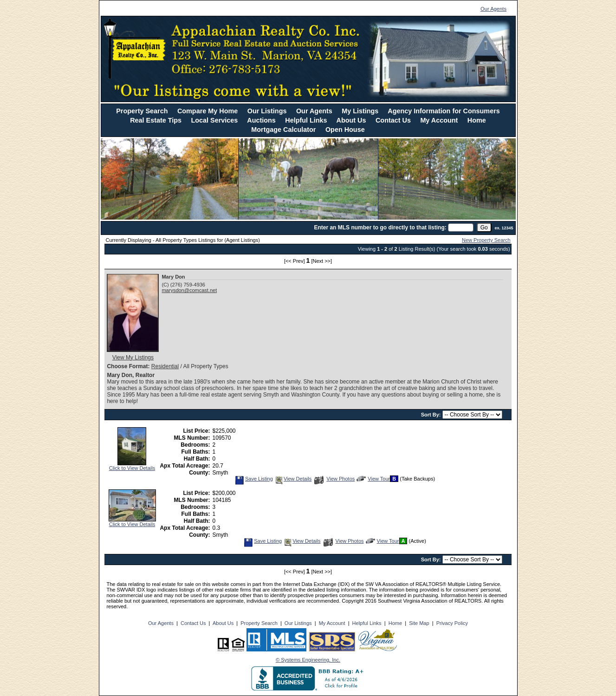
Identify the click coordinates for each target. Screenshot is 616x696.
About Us (351, 120)
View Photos (334, 479)
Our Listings (267, 111)
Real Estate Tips (156, 120)
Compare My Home (207, 111)
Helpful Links (306, 120)
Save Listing (254, 479)
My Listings (360, 111)
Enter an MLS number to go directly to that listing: (380, 228)
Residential (165, 366)
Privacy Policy (452, 623)
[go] (484, 228)
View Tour (373, 479)
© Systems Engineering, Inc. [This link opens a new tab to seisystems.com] (308, 660)
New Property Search (486, 240)
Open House (345, 130)
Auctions (261, 120)
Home (477, 120)
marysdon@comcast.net (189, 290)
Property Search (142, 111)
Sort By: (432, 415)
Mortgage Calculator (283, 130)
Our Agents (493, 9)
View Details (293, 479)
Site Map (419, 623)
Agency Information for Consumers (444, 111)
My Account (439, 120)
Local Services (215, 120)
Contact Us (393, 120)
